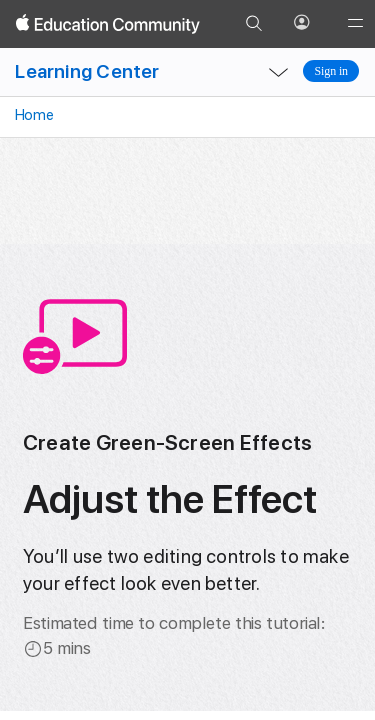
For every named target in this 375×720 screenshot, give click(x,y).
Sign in (331, 71)
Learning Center (87, 71)
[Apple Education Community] (108, 24)
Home (32, 115)
